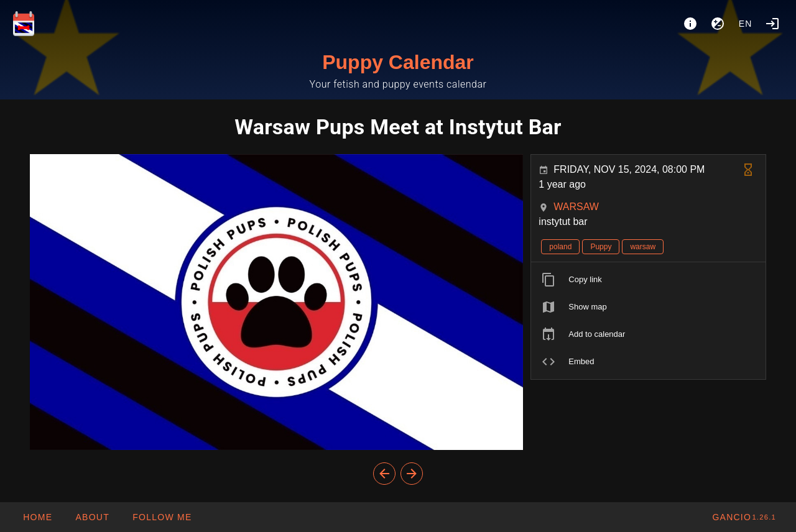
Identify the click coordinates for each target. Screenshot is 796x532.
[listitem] (648, 280)
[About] (690, 24)
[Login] (772, 24)
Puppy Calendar (398, 62)
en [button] (746, 24)
